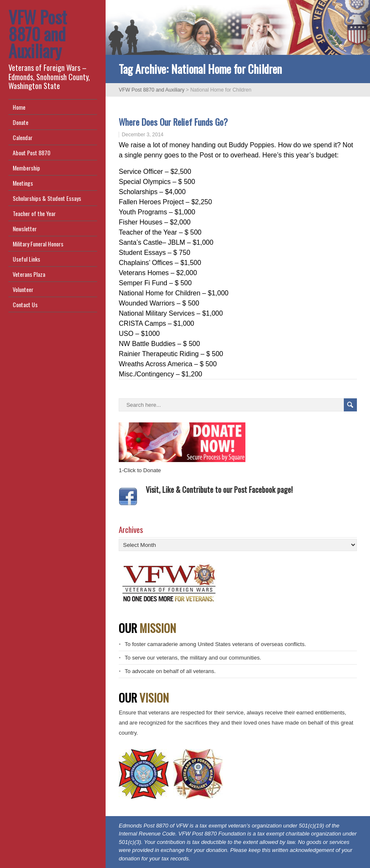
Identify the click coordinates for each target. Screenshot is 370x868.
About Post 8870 (31, 153)
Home (19, 107)
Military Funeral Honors (38, 244)
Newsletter (25, 228)
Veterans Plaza (29, 274)
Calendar (23, 137)
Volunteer (23, 289)
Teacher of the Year (34, 213)
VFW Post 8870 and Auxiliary (38, 34)
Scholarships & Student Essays (47, 198)
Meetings (23, 183)
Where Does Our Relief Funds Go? (173, 122)
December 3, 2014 (143, 135)
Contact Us (25, 304)
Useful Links (26, 259)
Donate (20, 122)
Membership (26, 168)
